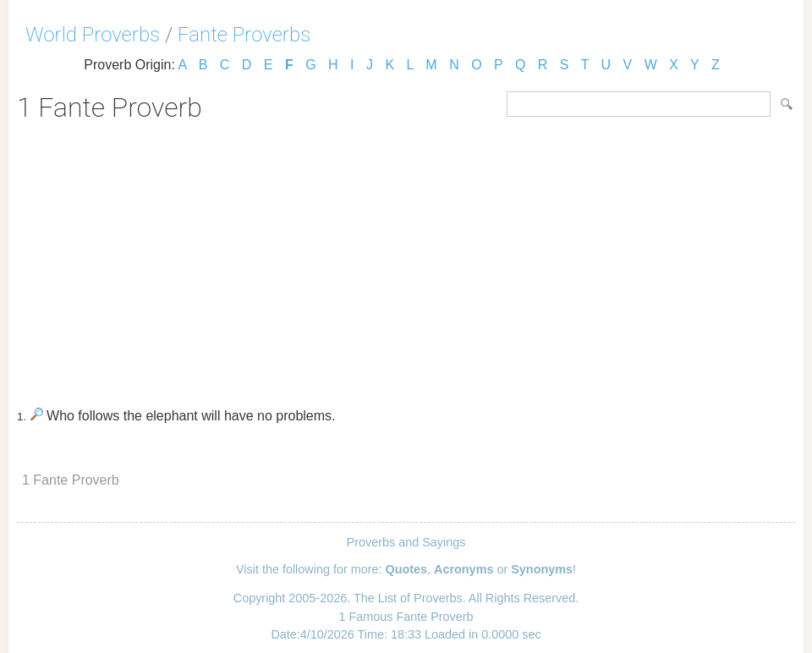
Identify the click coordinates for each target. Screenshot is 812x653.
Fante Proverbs (244, 35)
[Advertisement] (406, 259)
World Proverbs (93, 35)
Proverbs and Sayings (406, 542)
